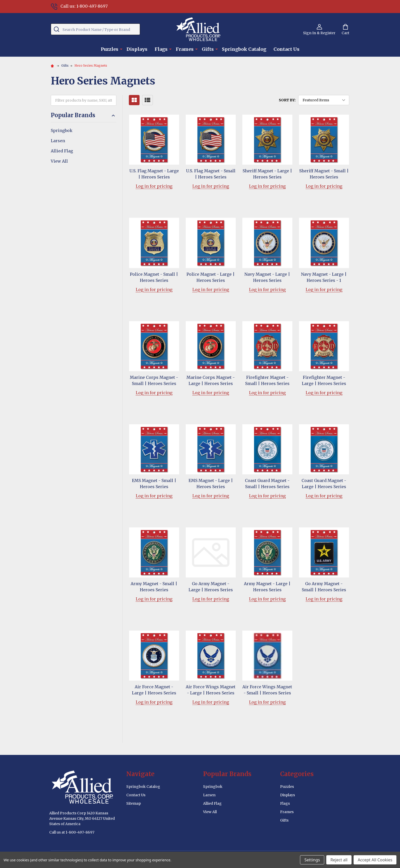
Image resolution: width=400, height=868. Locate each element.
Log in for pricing (154, 186)
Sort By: (287, 100)
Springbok (62, 130)
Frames (185, 49)
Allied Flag (62, 151)
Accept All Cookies (375, 860)
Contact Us (286, 49)
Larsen (58, 141)
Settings (312, 860)
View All (59, 161)
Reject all (339, 860)
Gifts (208, 49)
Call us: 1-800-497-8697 (79, 6)
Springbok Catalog (244, 49)
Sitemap (134, 803)
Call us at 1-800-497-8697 (72, 832)
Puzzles (110, 49)
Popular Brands (84, 115)
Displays (137, 49)
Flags (161, 49)
